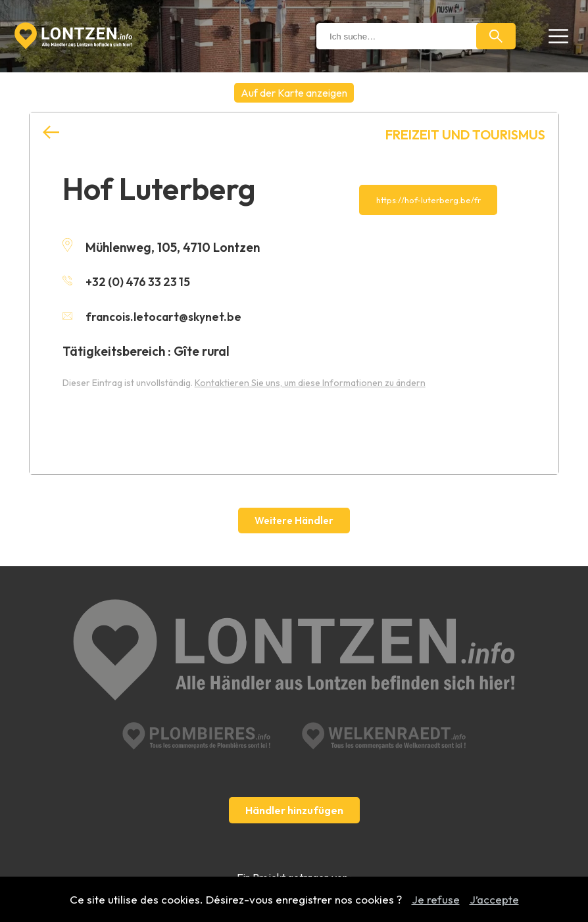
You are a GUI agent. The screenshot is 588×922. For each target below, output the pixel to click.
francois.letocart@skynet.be (157, 316)
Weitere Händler (294, 521)
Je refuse (436, 899)
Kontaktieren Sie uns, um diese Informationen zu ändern (310, 381)
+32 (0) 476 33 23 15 (129, 281)
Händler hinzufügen (294, 765)
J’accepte (494, 899)
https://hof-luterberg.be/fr (429, 200)
